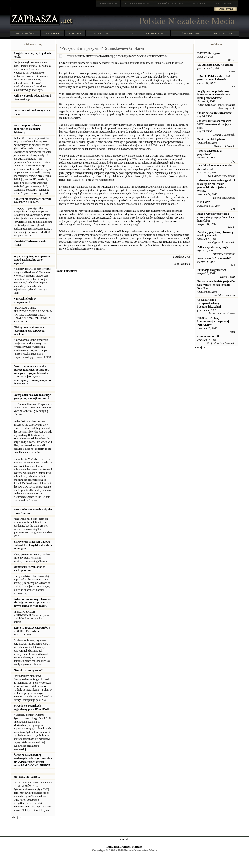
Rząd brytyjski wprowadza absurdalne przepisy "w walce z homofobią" (216, 217)
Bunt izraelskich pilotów (212, 139)
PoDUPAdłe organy (209, 53)
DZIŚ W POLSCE (223, 33)
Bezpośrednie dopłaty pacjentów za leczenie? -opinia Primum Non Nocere (216, 285)
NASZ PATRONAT (154, 33)
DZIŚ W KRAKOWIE (189, 33)
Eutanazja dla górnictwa (212, 270)
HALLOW (204, 202)
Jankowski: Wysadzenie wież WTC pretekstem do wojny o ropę (214, 124)
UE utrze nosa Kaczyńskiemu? (215, 65)
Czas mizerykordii (208, 336)
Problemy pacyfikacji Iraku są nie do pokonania (215, 234)
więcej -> (16, 818)
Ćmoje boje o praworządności (215, 113)
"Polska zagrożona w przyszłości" (210, 152)
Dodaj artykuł (226, 9)
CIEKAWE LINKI (101, 33)
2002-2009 (127, 33)
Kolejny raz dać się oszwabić (214, 258)
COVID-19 (75, 33)
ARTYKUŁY (53, 33)
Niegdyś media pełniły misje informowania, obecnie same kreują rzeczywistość (214, 94)
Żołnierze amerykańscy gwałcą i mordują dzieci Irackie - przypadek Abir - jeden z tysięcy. (216, 186)
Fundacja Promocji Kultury (124, 847)
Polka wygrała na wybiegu (213, 247)
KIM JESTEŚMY (25, 33)
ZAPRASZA (137, 3)
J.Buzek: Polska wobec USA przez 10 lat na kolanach (214, 78)
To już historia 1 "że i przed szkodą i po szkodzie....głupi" (210, 303)
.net (108, 3)
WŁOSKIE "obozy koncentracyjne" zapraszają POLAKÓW (214, 322)
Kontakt (125, 840)
